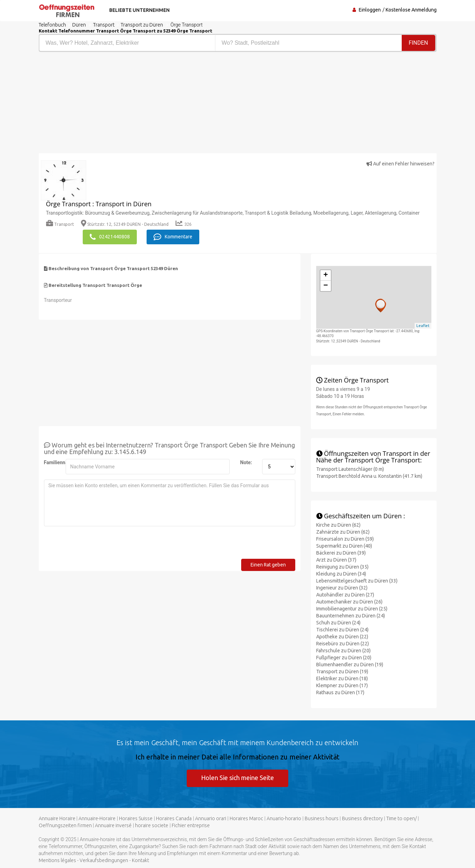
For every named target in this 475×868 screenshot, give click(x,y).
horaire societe (152, 825)
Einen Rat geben (268, 565)
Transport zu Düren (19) (342, 672)
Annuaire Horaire (57, 818)
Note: (246, 462)
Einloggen (370, 10)
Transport (60, 224)
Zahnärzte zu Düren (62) (343, 532)
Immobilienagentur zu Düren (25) (352, 609)
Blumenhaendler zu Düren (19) (350, 665)
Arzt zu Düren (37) (336, 560)
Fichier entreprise (191, 825)
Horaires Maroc (246, 818)
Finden (418, 43)
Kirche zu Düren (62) (338, 525)
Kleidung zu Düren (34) (341, 574)
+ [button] (325, 275)
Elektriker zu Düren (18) (342, 678)
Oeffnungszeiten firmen (65, 825)
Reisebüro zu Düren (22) (343, 644)
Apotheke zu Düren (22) (342, 637)
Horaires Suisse (136, 818)
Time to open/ (402, 818)
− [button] (325, 286)
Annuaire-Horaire (97, 818)
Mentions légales (57, 860)
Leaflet (423, 326)
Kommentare (173, 237)
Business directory (362, 818)
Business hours (322, 818)
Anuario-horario (284, 818)
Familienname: (52, 462)
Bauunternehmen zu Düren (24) (351, 616)
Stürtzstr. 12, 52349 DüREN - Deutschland (125, 224)
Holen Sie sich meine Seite (237, 778)
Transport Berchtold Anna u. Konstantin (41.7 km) (369, 476)
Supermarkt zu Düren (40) (344, 546)
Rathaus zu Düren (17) (340, 692)
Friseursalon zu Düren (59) (345, 539)
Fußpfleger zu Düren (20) (344, 658)
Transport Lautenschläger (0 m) (350, 469)
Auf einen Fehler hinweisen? (400, 164)
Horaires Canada (174, 818)
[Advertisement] (136, 104)
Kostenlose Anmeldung (411, 10)
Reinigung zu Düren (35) (342, 567)
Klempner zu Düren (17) (342, 685)
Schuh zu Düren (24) (338, 623)
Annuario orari (211, 818)
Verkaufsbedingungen (104, 860)
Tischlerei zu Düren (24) (342, 630)
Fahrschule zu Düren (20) (343, 651)
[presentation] (97, 545)
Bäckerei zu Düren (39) (341, 553)
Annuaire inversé (113, 825)
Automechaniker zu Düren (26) (349, 602)
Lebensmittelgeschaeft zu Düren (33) (357, 581)
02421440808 (110, 237)
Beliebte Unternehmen (139, 10)
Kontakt (140, 860)
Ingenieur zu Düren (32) (342, 588)
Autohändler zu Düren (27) (345, 595)
